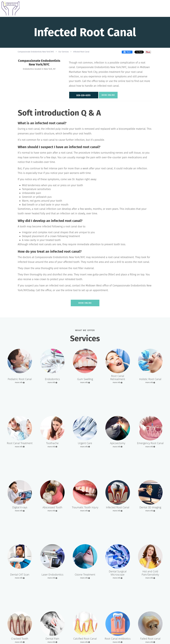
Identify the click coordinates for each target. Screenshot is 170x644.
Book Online (108, 95)
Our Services (64, 52)
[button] (83, 95)
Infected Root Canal (81, 52)
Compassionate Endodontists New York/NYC (36, 52)
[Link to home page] (10, 8)
